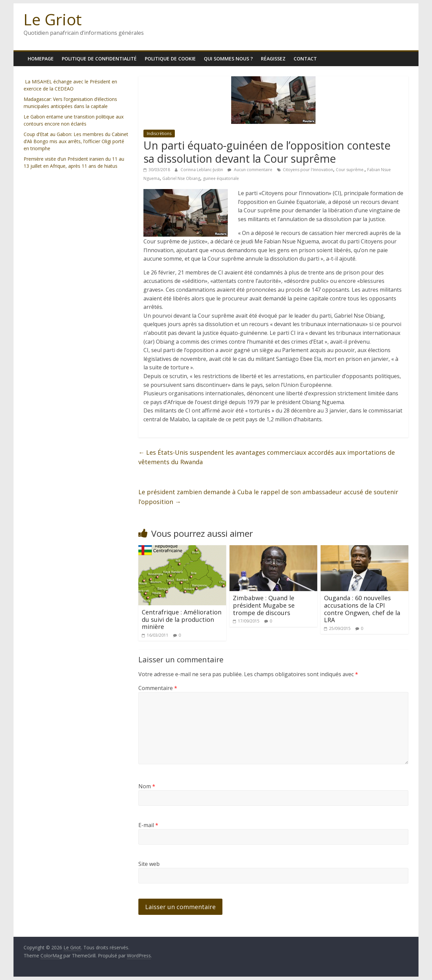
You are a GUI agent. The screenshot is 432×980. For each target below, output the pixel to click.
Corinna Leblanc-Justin (202, 170)
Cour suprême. (350, 170)
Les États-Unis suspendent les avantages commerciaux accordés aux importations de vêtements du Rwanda (267, 457)
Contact (305, 59)
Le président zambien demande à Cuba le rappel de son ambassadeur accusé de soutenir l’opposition (268, 497)
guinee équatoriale (221, 178)
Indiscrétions (159, 134)
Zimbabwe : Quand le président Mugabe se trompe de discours (264, 605)
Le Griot (53, 19)
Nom (147, 786)
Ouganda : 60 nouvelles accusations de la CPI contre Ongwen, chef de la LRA (362, 609)
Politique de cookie (170, 59)
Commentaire (158, 688)
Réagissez (273, 59)
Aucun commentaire (250, 170)
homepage (41, 59)
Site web (149, 864)
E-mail (148, 825)
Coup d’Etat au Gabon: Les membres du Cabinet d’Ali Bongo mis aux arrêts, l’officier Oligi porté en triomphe (76, 141)
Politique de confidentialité (99, 59)
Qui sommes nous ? (228, 59)
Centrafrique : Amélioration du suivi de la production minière (182, 619)
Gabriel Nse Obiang (181, 178)
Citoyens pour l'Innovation (308, 170)
